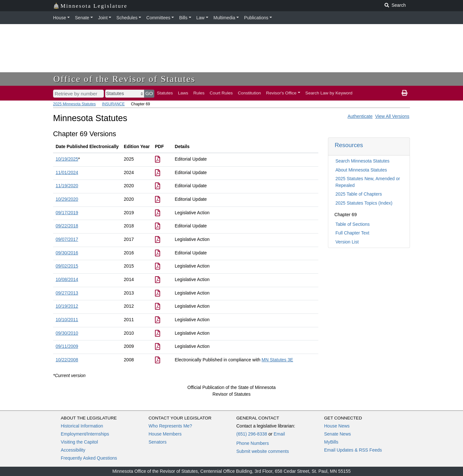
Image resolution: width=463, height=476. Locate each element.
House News (337, 426)
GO (149, 93)
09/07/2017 (67, 239)
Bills (183, 18)
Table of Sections (353, 224)
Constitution (250, 93)
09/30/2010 (67, 333)
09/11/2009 (67, 346)
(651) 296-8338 (252, 434)
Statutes (165, 93)
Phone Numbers (253, 443)
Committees (158, 18)
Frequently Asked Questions (89, 458)
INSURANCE (113, 104)
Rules (199, 93)
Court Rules (221, 93)
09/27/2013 (67, 293)
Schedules (127, 18)
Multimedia (224, 18)
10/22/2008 (67, 360)
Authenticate (360, 116)
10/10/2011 (67, 320)
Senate (82, 18)
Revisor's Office (281, 93)
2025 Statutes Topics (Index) (364, 203)
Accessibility (73, 450)
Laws (183, 93)
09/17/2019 (67, 213)
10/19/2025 (67, 159)
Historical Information (82, 426)
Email (279, 434)
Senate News (337, 434)
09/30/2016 (67, 253)
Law (201, 18)
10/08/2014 (67, 279)
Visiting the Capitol (79, 442)
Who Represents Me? (170, 426)
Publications (256, 18)
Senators (158, 442)
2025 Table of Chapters (359, 194)
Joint (103, 18)
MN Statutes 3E (277, 360)
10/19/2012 (67, 306)
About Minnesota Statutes (361, 170)
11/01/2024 (67, 172)
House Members (165, 434)
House (59, 18)
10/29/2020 (67, 199)
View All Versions (392, 116)
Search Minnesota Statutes (362, 161)
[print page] (404, 93)
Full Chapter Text (352, 233)
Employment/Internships (85, 434)
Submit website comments (263, 451)
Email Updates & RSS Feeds (353, 450)
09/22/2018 (67, 226)
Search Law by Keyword (329, 93)
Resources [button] (349, 145)
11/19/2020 (67, 186)
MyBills (331, 442)
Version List (347, 242)
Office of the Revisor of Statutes (124, 79)
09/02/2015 (67, 266)
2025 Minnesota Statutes (74, 104)
